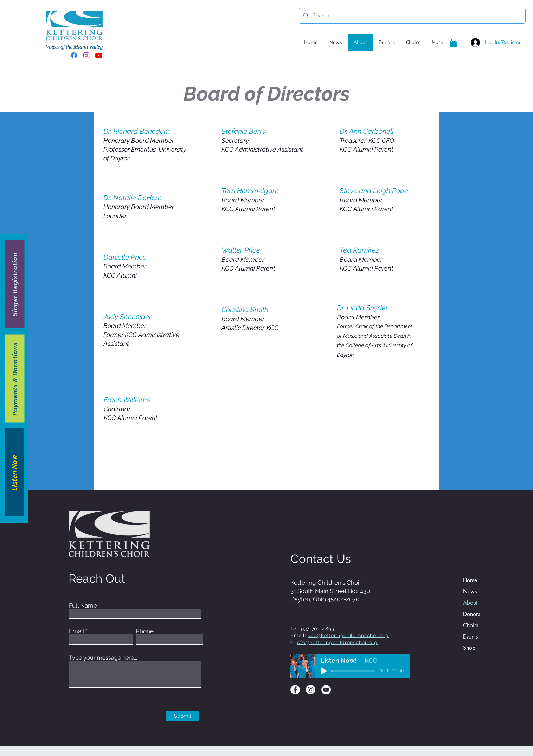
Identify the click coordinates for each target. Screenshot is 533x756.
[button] (453, 42)
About (470, 603)
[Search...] (412, 16)
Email (76, 631)
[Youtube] (99, 55)
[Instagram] (86, 55)
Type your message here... (103, 658)
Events (470, 637)
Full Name (83, 606)
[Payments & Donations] (15, 379)
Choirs (471, 625)
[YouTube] (326, 690)
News (470, 592)
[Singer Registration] (15, 284)
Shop (469, 648)
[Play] (324, 671)
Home (470, 580)
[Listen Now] (15, 472)
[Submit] (183, 716)
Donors (471, 614)
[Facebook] (74, 55)
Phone (145, 631)
